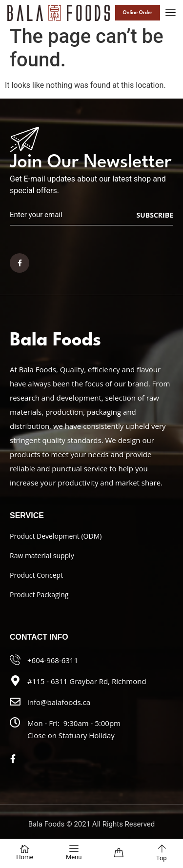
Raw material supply (42, 555)
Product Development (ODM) (56, 536)
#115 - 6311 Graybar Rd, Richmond (87, 681)
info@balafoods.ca (59, 702)
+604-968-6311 (53, 660)
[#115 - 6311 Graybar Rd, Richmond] (15, 681)
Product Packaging (39, 595)
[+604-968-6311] (15, 660)
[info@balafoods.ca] (15, 702)
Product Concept (36, 575)
